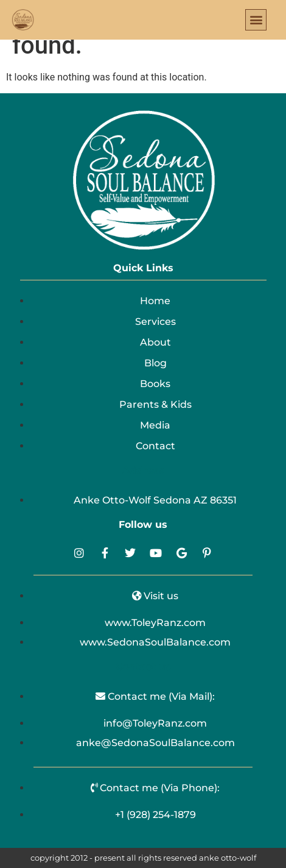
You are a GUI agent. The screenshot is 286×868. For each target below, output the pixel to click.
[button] (256, 20)
